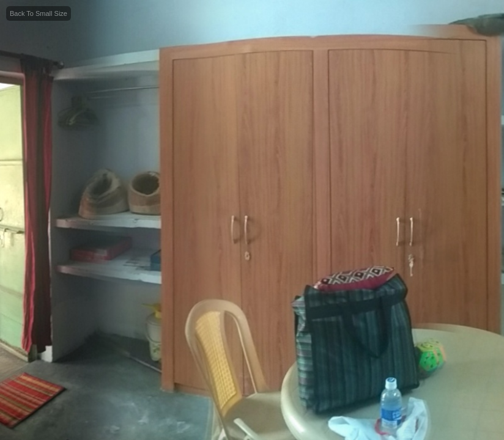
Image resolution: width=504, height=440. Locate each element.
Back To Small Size (39, 13)
